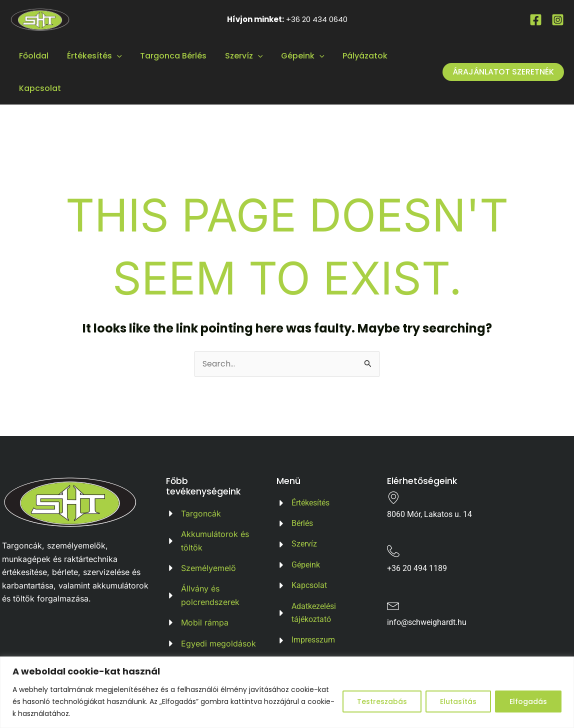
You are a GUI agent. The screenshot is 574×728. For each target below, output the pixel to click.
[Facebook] (536, 20)
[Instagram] (558, 20)
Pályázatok (352, 56)
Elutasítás (458, 701)
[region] (287, 692)
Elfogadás (528, 701)
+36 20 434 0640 (317, 19)
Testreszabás (382, 701)
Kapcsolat (39, 88)
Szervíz (236, 56)
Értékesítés (91, 56)
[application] (113, 56)
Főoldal (33, 56)
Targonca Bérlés (168, 56)
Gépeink (292, 56)
